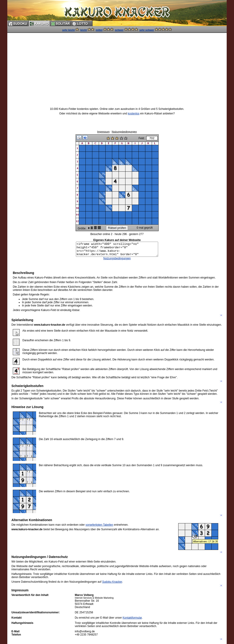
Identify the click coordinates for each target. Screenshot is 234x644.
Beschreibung (23, 273)
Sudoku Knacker (112, 582)
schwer (119, 30)
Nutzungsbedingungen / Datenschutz (40, 557)
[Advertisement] (117, 66)
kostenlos (134, 114)
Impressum (103, 130)
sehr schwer (147, 30)
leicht (84, 30)
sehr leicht (68, 30)
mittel (99, 30)
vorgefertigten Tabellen (99, 525)
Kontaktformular (132, 618)
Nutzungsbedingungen (124, 130)
